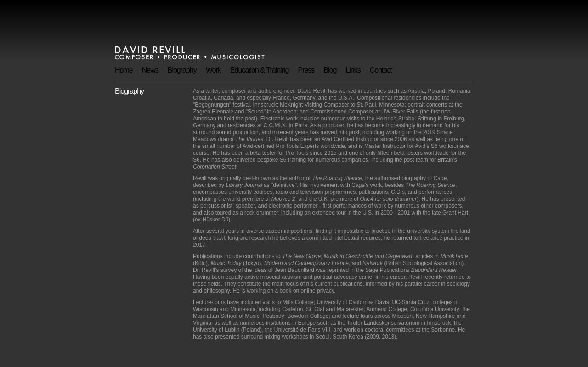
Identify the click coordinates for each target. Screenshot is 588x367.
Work (213, 70)
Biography (182, 70)
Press (306, 70)
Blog (330, 70)
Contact (381, 70)
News (150, 70)
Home (124, 70)
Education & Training (260, 70)
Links (353, 70)
